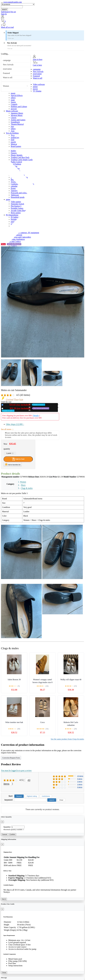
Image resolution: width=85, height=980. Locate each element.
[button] (42, 24)
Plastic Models (17, 155)
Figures (14, 153)
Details (36, 416)
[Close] (2, 822)
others (13, 98)
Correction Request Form (11, 758)
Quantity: (7, 827)
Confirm (12, 834)
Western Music (17, 115)
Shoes (23, 485)
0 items (80, 787)
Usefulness (46, 796)
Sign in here (38, 59)
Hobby (13, 151)
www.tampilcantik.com (13, 2)
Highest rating (32, 796)
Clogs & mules (27, 488)
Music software (12, 111)
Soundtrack (15, 122)
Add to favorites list (13, 464)
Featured (6, 73)
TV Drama (37, 91)
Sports (13, 102)
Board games (16, 146)
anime (35, 87)
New (25, 405)
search (4, 9)
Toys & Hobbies (12, 133)
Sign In (4, 14)
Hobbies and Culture (19, 107)
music (13, 93)
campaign (7, 60)
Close (4, 973)
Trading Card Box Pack (20, 157)
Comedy (14, 104)
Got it (4, 899)
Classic (14, 118)
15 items (80, 776)
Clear (61, 800)
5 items (80, 779)
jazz (12, 126)
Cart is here (37, 65)
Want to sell (8, 77)
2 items (80, 782)
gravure (14, 109)
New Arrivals (8, 65)
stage (13, 100)
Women (6, 86)
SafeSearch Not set (8, 12)
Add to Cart (18, 459)
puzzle (13, 142)
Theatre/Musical (17, 124)
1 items (80, 784)
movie (35, 89)
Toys (13, 135)
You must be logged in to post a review (16, 770)
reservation (7, 69)
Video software (39, 84)
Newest (19, 796)
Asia (13, 131)
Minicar (14, 144)
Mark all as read (7, 27)
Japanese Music (17, 113)
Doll (13, 140)
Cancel (5, 834)
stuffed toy (15, 137)
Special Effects (17, 95)
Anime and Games (18, 120)
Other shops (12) (15, 424)
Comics (14, 246)
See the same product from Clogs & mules (67, 739)
